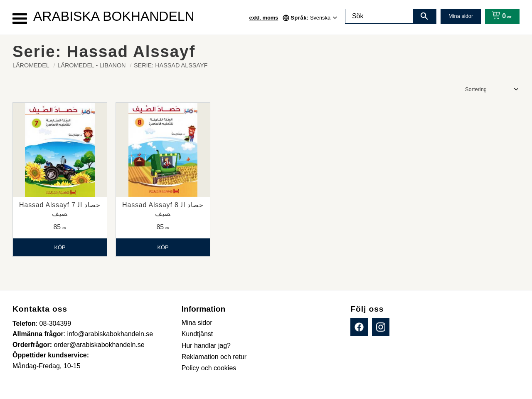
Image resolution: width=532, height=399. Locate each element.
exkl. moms (264, 18)
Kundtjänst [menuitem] (197, 334)
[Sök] (424, 16)
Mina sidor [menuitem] (197, 323)
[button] (20, 19)
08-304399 (55, 323)
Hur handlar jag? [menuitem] (206, 346)
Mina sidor (461, 16)
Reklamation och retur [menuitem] (214, 357)
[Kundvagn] (500, 16)
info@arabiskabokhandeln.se (110, 334)
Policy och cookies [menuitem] (209, 368)
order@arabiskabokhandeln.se (99, 345)
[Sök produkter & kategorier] (379, 16)
